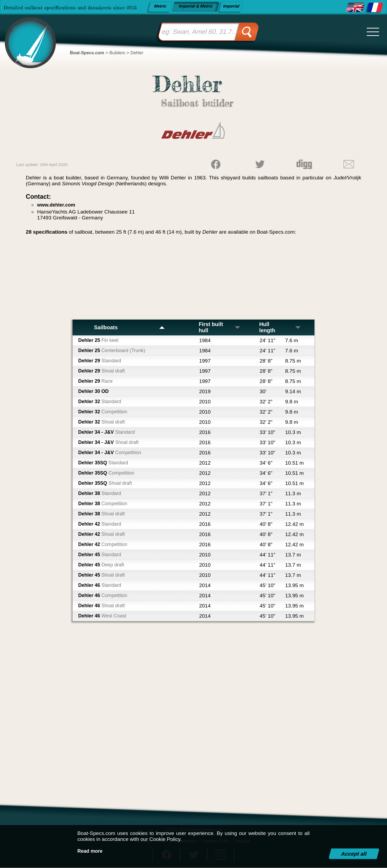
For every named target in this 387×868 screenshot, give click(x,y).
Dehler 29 (101, 362)
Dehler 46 (101, 586)
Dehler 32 (101, 402)
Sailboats (129, 328)
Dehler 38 (101, 494)
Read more (91, 851)
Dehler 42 (101, 525)
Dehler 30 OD (94, 392)
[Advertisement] (193, 279)
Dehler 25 (100, 341)
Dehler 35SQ (105, 464)
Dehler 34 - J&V (108, 433)
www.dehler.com (57, 205)
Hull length (280, 328)
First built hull (220, 328)
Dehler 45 (101, 556)
